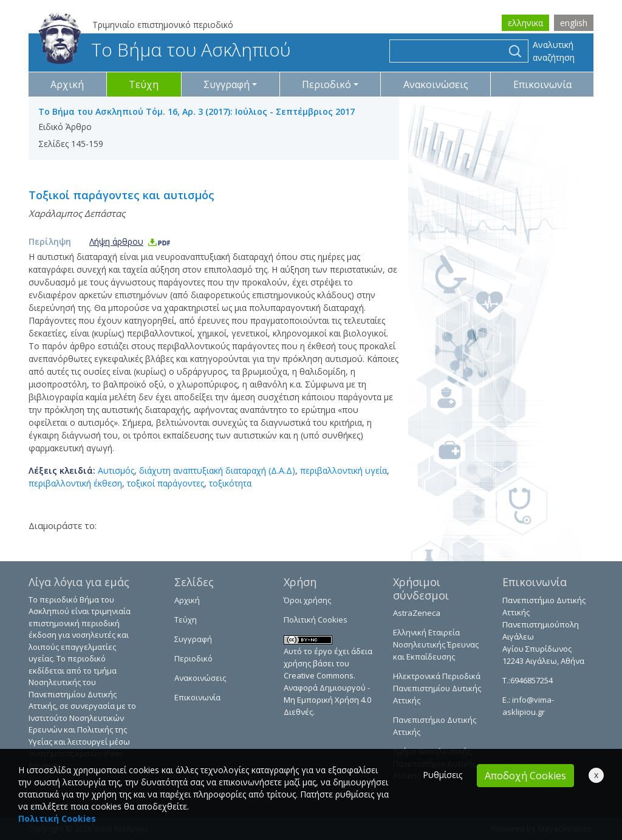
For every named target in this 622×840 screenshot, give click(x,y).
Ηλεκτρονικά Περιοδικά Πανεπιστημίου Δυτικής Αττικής (437, 688)
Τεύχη (144, 84)
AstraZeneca (417, 613)
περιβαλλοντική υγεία (343, 470)
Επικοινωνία (542, 84)
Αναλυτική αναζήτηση (554, 51)
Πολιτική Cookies (316, 620)
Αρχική (67, 84)
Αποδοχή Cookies (525, 776)
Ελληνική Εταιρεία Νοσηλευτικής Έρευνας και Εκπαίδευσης (436, 644)
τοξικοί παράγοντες (166, 483)
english (574, 23)
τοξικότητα (230, 483)
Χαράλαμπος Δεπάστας (77, 213)
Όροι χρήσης (307, 600)
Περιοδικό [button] (326, 84)
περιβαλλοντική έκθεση (75, 483)
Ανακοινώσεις (436, 84)
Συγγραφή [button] (227, 84)
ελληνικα (525, 23)
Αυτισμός (116, 470)
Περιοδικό (193, 658)
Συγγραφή (193, 639)
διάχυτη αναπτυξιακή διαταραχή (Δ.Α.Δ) (217, 470)
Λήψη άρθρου (130, 241)
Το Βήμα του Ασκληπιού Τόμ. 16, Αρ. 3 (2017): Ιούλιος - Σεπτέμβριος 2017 (197, 111)
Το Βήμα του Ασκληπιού (164, 50)
